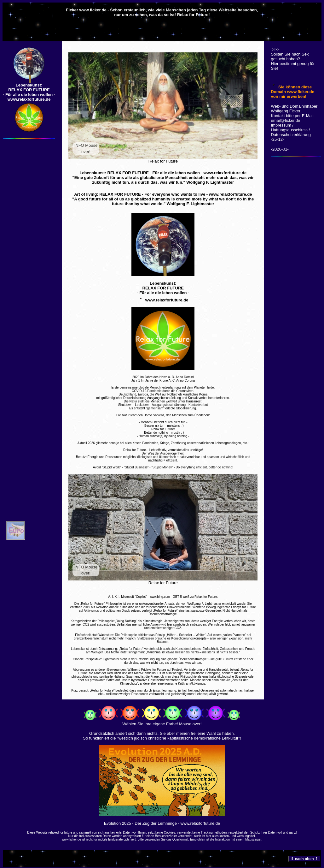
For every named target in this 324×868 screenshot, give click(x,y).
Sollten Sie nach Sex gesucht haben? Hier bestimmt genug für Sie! (293, 59)
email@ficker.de (285, 120)
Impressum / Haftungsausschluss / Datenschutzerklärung (291, 130)
